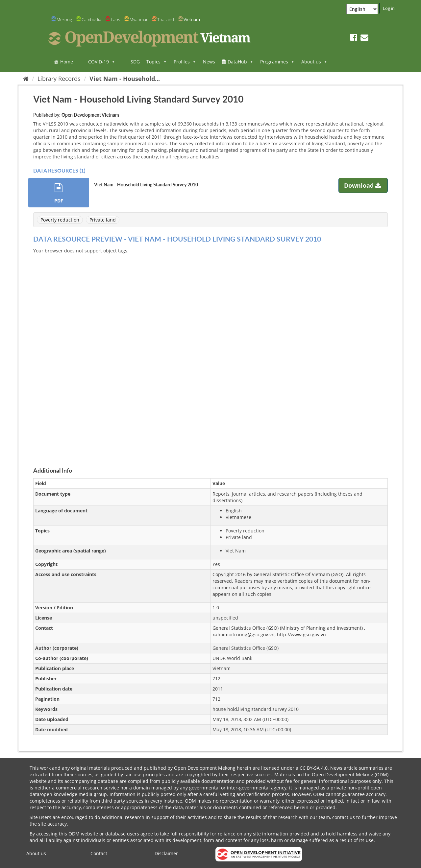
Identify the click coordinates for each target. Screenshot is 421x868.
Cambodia (91, 19)
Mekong (64, 19)
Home (67, 62)
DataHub (241, 62)
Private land (103, 220)
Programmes (277, 62)
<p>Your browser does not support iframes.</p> (210, 353)
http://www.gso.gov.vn (301, 634)
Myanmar (139, 19)
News (209, 62)
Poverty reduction (60, 220)
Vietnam (192, 19)
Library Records (59, 79)
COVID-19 (102, 62)
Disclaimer (166, 853)
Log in (389, 8)
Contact (99, 853)
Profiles (185, 62)
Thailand (166, 19)
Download (363, 185)
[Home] (26, 79)
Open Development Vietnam (90, 115)
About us (314, 62)
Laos (115, 19)
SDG (135, 62)
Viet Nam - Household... (125, 79)
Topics (157, 62)
